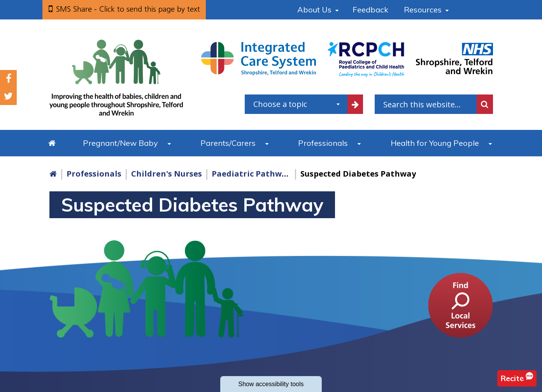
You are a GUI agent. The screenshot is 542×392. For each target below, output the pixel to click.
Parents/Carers (228, 143)
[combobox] (296, 104)
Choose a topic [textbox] (280, 104)
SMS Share (128, 9)
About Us (314, 10)
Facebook (9, 79)
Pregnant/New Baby (120, 143)
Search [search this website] (485, 104)
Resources (423, 10)
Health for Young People (435, 143)
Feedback (370, 10)
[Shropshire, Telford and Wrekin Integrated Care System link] (259, 58)
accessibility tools (271, 384)
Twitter (8, 96)
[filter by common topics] (355, 104)
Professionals (323, 143)
